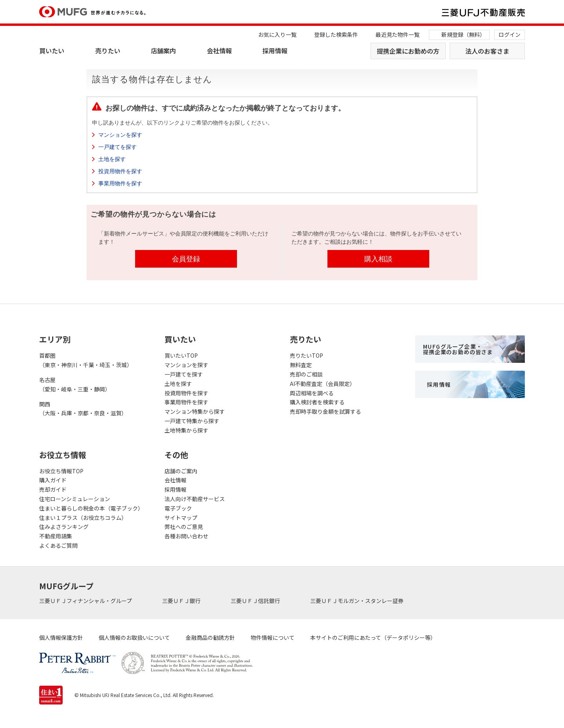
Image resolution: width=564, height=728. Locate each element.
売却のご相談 (306, 374)
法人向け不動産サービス (195, 499)
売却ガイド (53, 489)
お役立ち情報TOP (61, 471)
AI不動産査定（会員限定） (323, 384)
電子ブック (178, 508)
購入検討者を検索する (317, 402)
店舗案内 (163, 51)
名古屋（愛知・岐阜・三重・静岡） (75, 384)
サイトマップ (181, 518)
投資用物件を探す (120, 171)
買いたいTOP (181, 355)
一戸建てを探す (117, 147)
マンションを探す (120, 135)
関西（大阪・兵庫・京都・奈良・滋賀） (83, 409)
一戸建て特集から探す (192, 421)
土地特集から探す (186, 430)
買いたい (52, 51)
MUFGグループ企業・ (458, 349)
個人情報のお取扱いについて (134, 637)
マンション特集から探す (195, 411)
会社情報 (219, 51)
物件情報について (273, 637)
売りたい (108, 51)
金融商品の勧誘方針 (210, 637)
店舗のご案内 (181, 471)
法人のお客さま (487, 51)
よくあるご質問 (58, 545)
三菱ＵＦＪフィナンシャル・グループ (86, 601)
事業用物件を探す (120, 183)
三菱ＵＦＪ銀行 (182, 601)
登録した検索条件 (336, 34)
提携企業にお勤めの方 (408, 51)
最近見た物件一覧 (398, 34)
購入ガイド (53, 480)
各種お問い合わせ (186, 536)
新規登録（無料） (463, 34)
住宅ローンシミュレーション (75, 499)
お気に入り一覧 (277, 34)
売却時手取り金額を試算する (325, 411)
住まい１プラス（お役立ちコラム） (83, 518)
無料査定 (301, 365)
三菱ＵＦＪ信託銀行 (256, 601)
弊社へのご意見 (184, 527)
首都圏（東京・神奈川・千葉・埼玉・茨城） (86, 360)
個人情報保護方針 (61, 637)
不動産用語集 (56, 536)
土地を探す (112, 159)
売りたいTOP (306, 355)
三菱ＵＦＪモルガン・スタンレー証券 (357, 601)
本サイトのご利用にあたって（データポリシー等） (373, 637)
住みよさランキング (64, 527)
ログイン (510, 34)
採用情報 (275, 51)
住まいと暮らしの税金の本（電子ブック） (91, 508)
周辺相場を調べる (312, 393)
